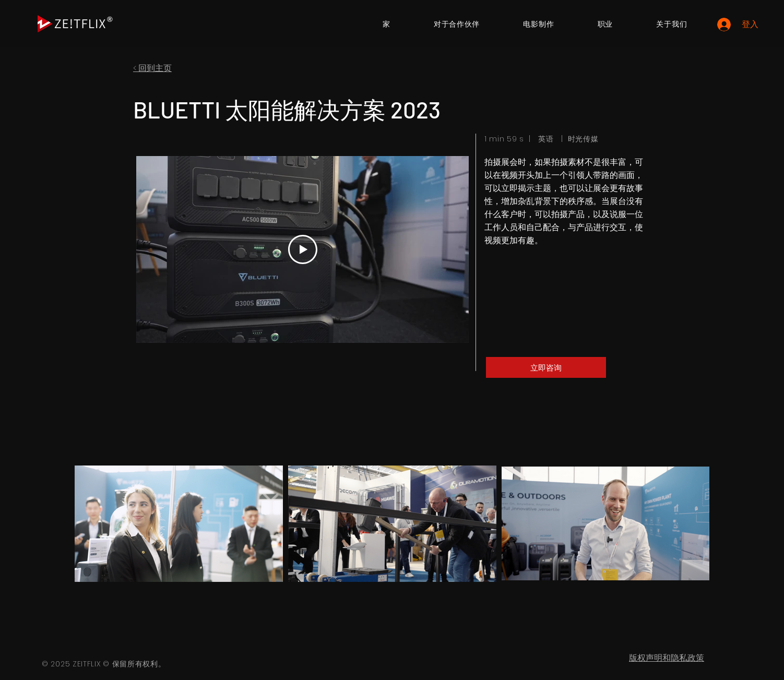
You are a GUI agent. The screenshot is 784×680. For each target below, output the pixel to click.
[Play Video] (303, 249)
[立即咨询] (546, 367)
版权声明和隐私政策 (667, 658)
